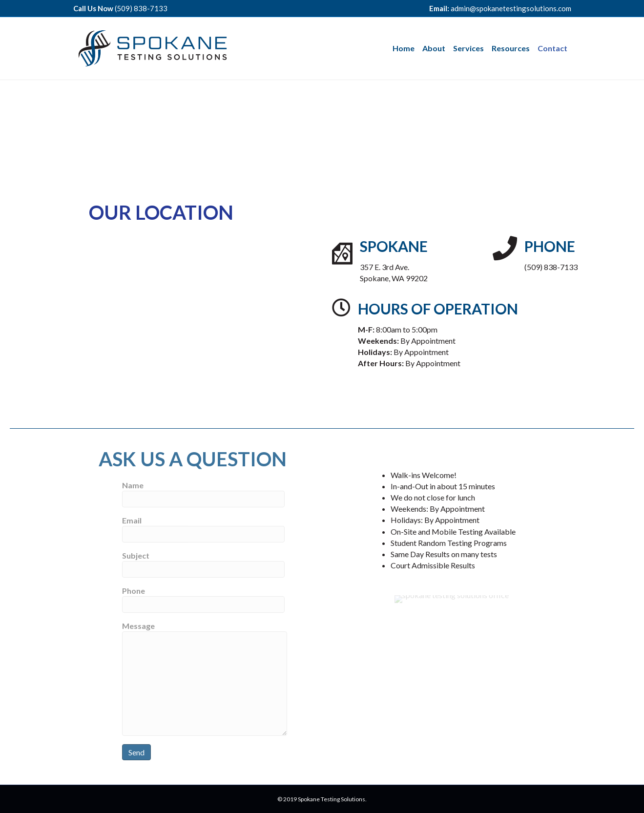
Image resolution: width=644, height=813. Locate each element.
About (434, 48)
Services (468, 48)
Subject (203, 564)
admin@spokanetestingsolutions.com (511, 8)
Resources (511, 48)
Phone (203, 599)
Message (205, 678)
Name (203, 494)
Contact (552, 48)
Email (203, 529)
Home (404, 48)
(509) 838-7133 (141, 8)
